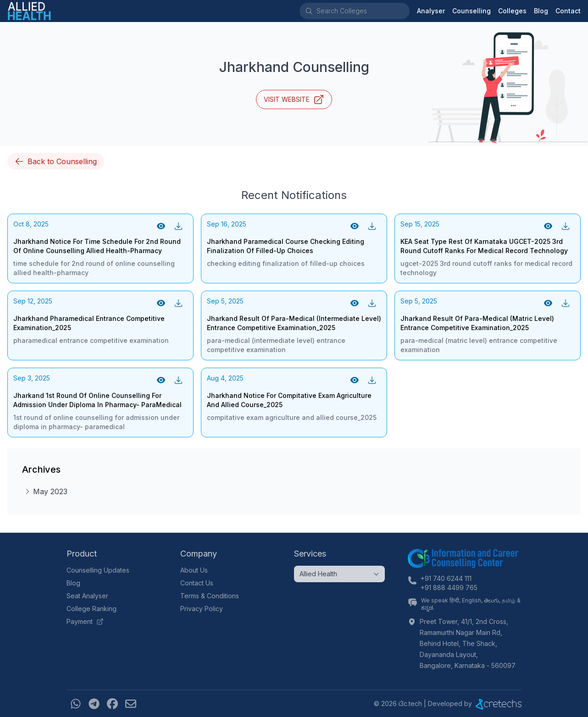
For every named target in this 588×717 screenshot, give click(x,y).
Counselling (472, 11)
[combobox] (362, 11)
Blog (541, 11)
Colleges (512, 11)
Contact (568, 11)
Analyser (431, 11)
